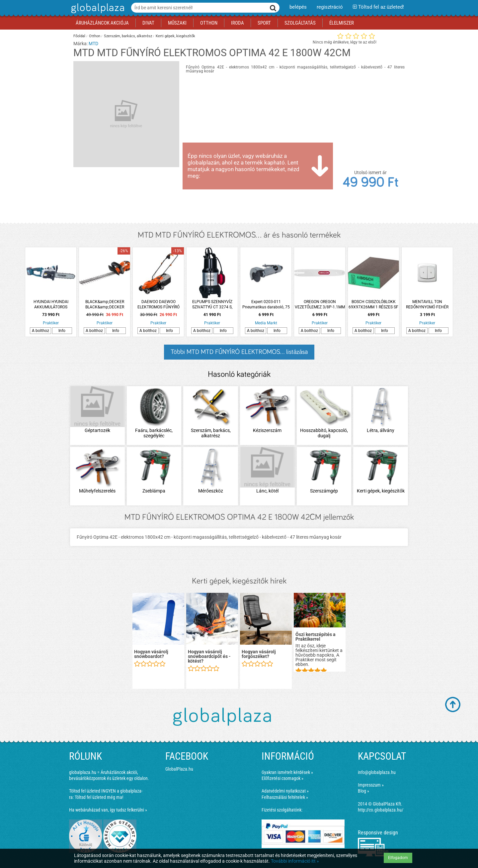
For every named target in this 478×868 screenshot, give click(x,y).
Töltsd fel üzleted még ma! (99, 797)
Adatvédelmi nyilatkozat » (285, 791)
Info (62, 331)
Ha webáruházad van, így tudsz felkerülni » (108, 810)
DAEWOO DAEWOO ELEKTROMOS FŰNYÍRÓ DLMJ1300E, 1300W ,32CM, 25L (159, 305)
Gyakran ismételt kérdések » (287, 772)
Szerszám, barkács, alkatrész (128, 36)
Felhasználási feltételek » (285, 797)
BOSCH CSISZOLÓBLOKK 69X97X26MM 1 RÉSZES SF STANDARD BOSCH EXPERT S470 (374, 305)
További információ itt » (295, 861)
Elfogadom (398, 858)
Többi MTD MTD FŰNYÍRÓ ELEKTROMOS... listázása (239, 352)
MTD (93, 44)
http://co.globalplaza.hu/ (381, 810)
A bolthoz (40, 331)
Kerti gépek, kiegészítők (175, 36)
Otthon (95, 36)
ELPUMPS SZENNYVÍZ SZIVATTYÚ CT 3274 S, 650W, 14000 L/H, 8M (212, 305)
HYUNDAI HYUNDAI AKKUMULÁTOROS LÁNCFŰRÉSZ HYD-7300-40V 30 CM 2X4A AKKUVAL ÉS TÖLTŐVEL (51, 305)
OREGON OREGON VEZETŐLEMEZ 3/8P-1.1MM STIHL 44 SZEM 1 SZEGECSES (320, 305)
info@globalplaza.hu (377, 772)
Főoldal (79, 36)
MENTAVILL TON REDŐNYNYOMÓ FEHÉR (427, 304)
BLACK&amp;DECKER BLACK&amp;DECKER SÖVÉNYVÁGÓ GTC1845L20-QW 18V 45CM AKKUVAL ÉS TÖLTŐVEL (105, 305)
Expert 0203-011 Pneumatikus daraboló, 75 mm (266, 305)
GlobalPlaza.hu (179, 769)
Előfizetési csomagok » (282, 778)
